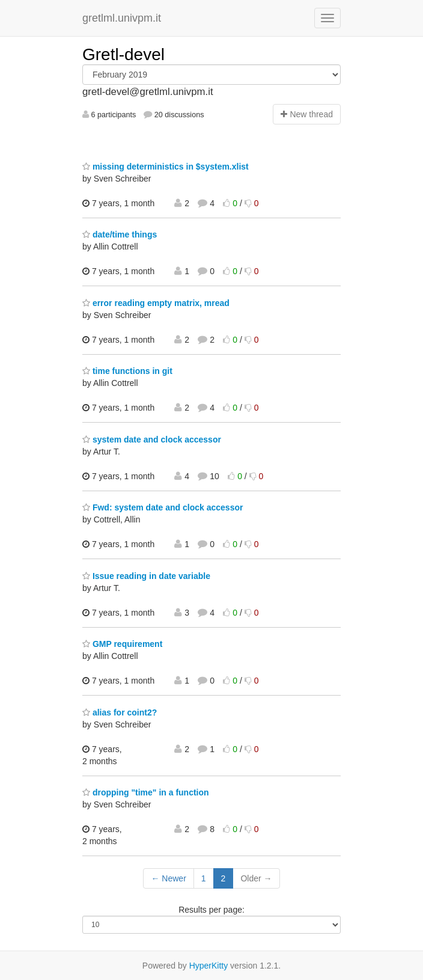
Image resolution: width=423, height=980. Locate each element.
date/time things (120, 234)
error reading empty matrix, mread (156, 303)
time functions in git (127, 371)
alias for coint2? (120, 712)
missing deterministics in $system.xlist (166, 167)
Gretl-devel (123, 54)
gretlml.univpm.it (122, 18)
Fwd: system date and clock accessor (163, 507)
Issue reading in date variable (146, 576)
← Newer (168, 878)
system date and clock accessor (152, 439)
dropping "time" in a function (146, 792)
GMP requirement (122, 644)
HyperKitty (209, 966)
